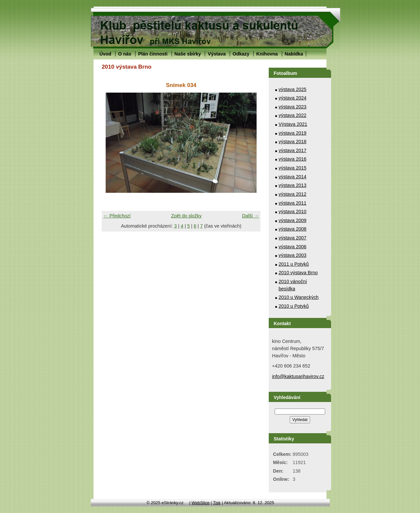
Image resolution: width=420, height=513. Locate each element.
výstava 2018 (293, 142)
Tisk (217, 503)
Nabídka (294, 54)
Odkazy (241, 54)
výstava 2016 (293, 159)
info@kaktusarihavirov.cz (298, 376)
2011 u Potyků (294, 264)
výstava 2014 (293, 177)
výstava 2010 (293, 212)
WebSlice (201, 503)
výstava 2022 (293, 115)
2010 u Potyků (294, 306)
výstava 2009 (293, 220)
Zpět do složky (187, 216)
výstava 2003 (293, 255)
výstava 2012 (293, 194)
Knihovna (267, 54)
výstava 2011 (293, 203)
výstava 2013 (293, 185)
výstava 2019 (293, 133)
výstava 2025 (293, 89)
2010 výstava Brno (298, 273)
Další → (251, 216)
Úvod (105, 54)
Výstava (217, 54)
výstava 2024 (293, 98)
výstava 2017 (293, 150)
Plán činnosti (153, 54)
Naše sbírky (188, 54)
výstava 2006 (293, 247)
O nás (125, 54)
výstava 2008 (293, 229)
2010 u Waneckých (299, 297)
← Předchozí (117, 216)
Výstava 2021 (293, 124)
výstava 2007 (293, 238)
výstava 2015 (293, 168)
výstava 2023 (293, 107)
